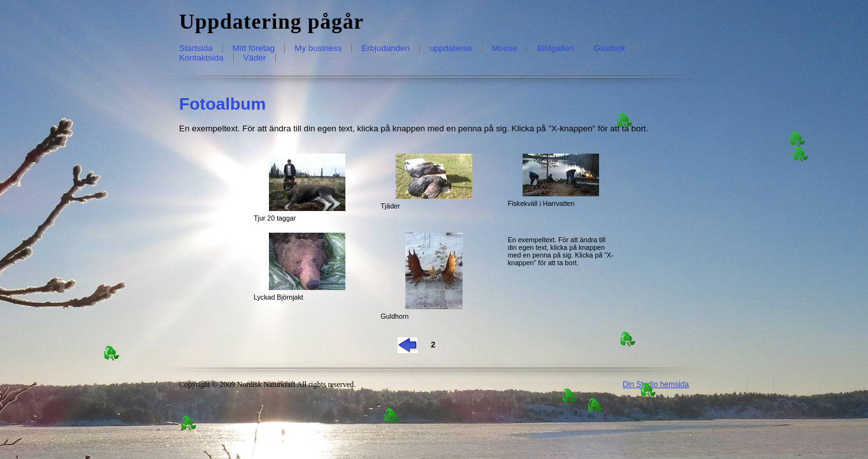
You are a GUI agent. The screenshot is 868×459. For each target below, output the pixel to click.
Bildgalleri (556, 48)
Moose (505, 48)
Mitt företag (254, 48)
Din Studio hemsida (656, 384)
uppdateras (451, 48)
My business (318, 48)
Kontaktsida (201, 58)
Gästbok (609, 48)
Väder (255, 58)
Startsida (196, 48)
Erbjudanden (386, 48)
